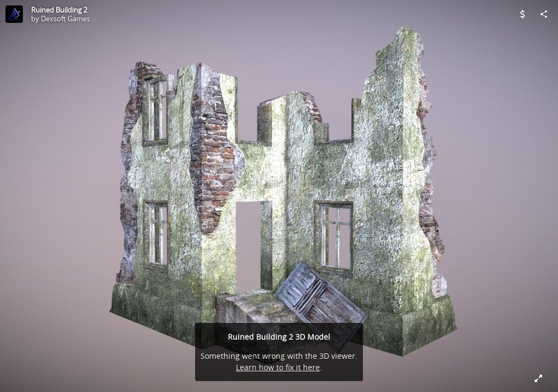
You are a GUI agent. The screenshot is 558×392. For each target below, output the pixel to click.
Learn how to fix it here (278, 367)
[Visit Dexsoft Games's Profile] (14, 14)
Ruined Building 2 (59, 10)
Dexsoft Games (65, 19)
